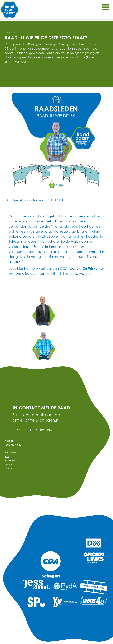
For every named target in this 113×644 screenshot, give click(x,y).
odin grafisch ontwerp (10, 465)
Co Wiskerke (93, 268)
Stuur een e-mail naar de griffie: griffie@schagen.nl (36, 418)
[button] (106, 7)
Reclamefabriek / (13, 445)
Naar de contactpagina (33, 430)
